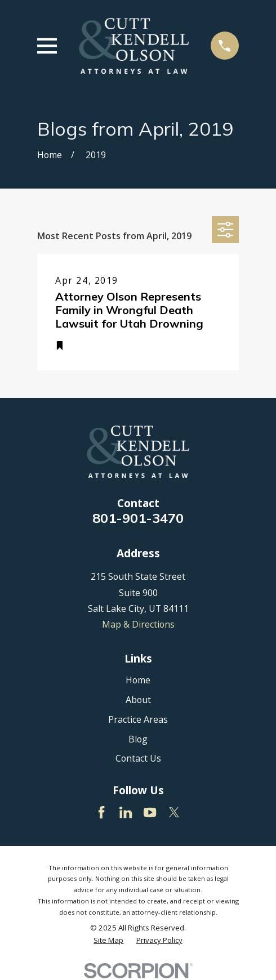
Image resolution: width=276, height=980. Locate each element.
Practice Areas (138, 719)
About (138, 700)
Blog (138, 739)
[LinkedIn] (126, 812)
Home (138, 680)
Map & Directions (138, 624)
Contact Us (138, 758)
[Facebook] (101, 812)
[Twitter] (174, 812)
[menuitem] (108, 940)
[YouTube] (150, 812)
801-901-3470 (138, 518)
